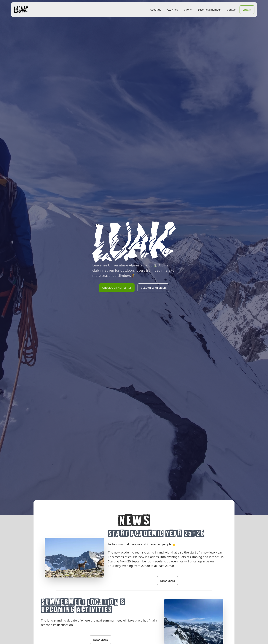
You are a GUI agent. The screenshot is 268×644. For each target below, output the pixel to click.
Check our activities (117, 288)
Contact (232, 10)
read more (168, 581)
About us (155, 10)
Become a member (209, 10)
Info (186, 10)
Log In (247, 10)
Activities (172, 10)
